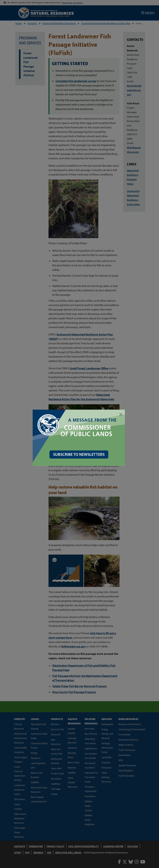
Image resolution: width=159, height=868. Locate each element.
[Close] (122, 414)
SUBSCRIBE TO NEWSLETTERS (80, 454)
